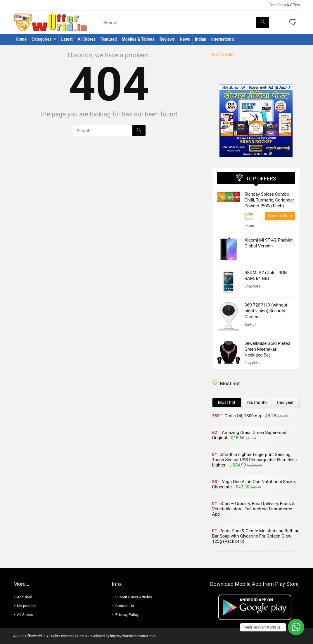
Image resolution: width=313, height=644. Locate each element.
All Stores (87, 39)
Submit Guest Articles (134, 597)
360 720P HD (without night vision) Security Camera (266, 311)
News (185, 39)
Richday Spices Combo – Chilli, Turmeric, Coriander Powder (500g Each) (269, 200)
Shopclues (253, 286)
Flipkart (250, 325)
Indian (201, 39)
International (223, 39)
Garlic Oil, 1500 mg (243, 416)
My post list (27, 606)
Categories (41, 39)
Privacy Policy (127, 615)
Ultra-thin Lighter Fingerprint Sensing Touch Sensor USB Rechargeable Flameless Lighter (255, 460)
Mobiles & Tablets (138, 39)
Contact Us (124, 606)
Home (21, 39)
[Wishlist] (293, 23)
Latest (67, 39)
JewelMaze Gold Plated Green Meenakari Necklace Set (268, 349)
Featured (109, 39)
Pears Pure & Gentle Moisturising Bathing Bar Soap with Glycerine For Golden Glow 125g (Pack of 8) (256, 536)
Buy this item (280, 216)
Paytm (249, 226)
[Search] (263, 23)
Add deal (24, 597)
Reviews (167, 39)
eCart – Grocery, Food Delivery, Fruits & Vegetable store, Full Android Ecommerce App (254, 509)
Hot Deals (223, 54)
